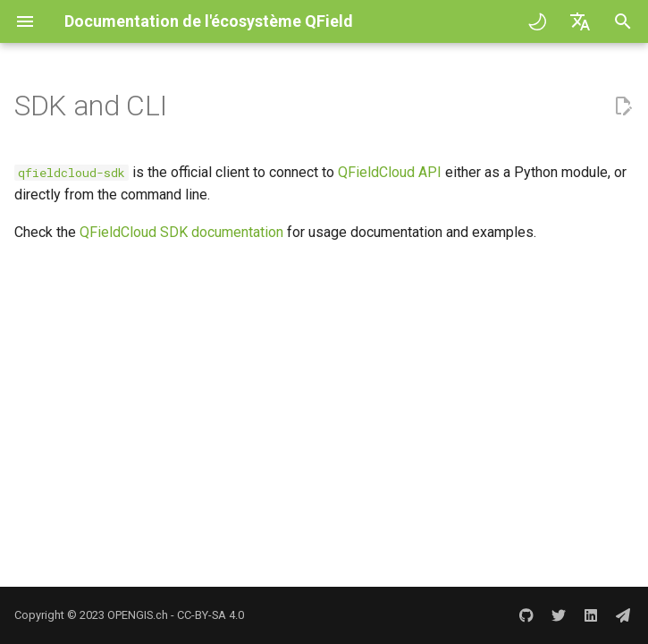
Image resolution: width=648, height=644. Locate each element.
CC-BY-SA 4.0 (210, 615)
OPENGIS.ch (138, 615)
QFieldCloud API (390, 172)
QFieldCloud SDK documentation (181, 232)
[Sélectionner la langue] (580, 21)
